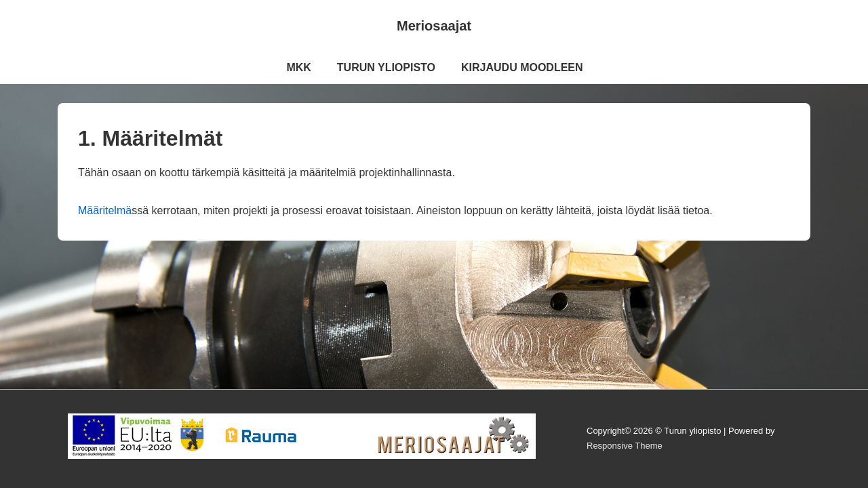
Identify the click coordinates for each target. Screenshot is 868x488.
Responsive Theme (625, 446)
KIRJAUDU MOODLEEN (522, 67)
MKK (298, 67)
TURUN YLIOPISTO (386, 67)
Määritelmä (105, 210)
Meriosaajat (434, 26)
